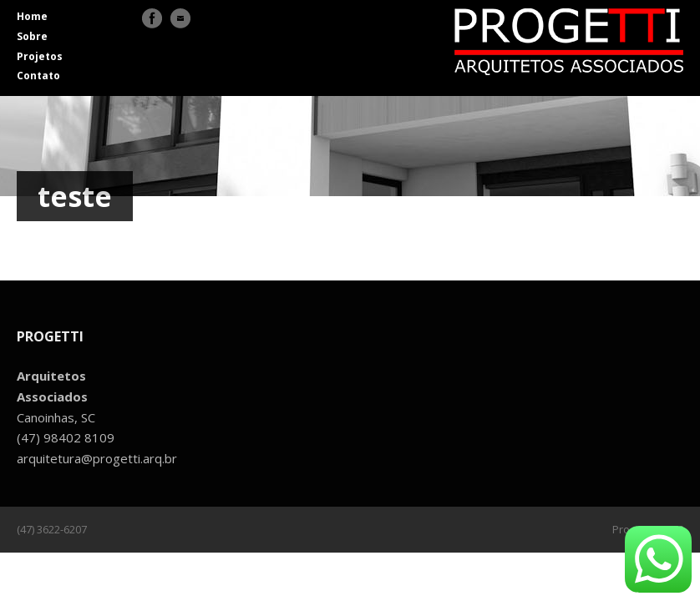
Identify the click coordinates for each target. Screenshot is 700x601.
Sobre (32, 36)
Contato (38, 76)
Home (32, 16)
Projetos (40, 56)
